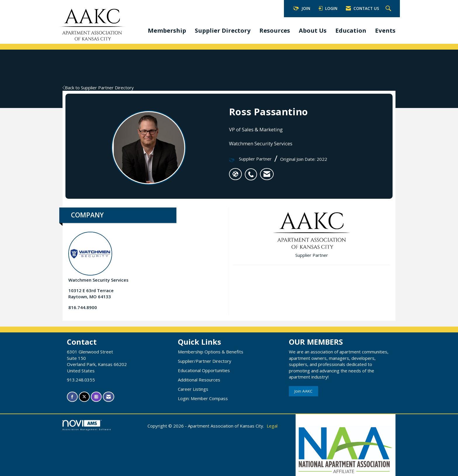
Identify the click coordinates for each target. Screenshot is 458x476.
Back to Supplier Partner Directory (98, 88)
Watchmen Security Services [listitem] (98, 257)
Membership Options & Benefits (211, 352)
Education (351, 30)
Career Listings (193, 389)
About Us (313, 30)
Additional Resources (199, 380)
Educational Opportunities (204, 370)
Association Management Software (87, 425)
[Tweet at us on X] (84, 397)
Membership (167, 30)
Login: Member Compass (203, 398)
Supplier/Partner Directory (205, 361)
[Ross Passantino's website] (235, 174)
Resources (275, 30)
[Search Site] (389, 9)
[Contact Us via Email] (109, 397)
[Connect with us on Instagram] (96, 397)
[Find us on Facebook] (72, 397)
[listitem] (252, 171)
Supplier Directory (223, 30)
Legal (272, 426)
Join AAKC (303, 391)
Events (385, 30)
